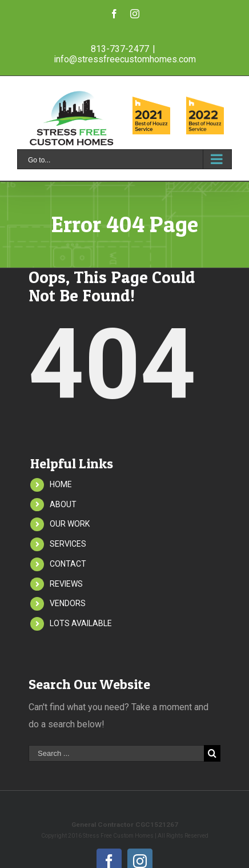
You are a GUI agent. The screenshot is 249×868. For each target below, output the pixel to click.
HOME (61, 484)
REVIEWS (66, 584)
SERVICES (68, 544)
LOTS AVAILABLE (81, 623)
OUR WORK (70, 524)
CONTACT (68, 564)
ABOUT (63, 504)
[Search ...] (116, 753)
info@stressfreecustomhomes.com (125, 59)
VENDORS (68, 603)
